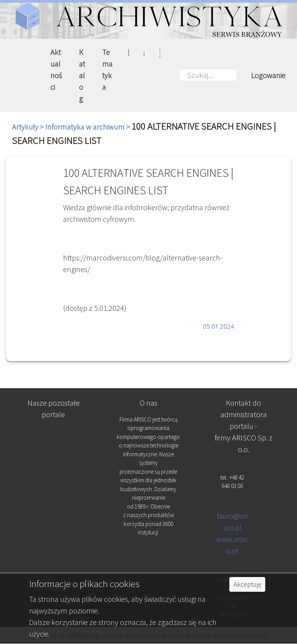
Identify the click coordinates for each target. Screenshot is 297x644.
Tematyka (107, 69)
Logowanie (268, 75)
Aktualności (56, 69)
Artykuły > (29, 127)
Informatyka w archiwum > (88, 127)
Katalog (82, 75)
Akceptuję (247, 584)
